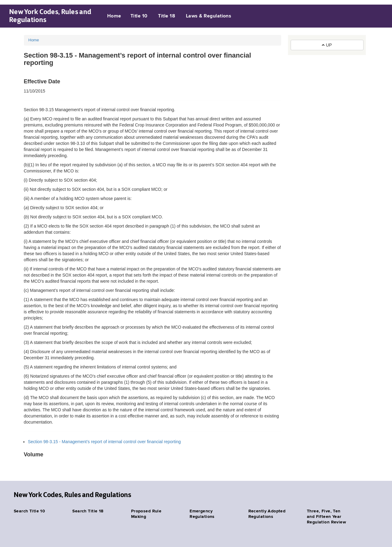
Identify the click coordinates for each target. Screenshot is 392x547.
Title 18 (167, 16)
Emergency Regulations (202, 514)
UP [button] (327, 45)
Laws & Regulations (209, 16)
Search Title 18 (88, 511)
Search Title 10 (29, 511)
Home (114, 16)
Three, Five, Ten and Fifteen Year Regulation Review (326, 517)
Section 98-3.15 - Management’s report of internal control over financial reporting (104, 442)
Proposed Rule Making (146, 514)
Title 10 (139, 16)
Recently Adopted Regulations (267, 514)
